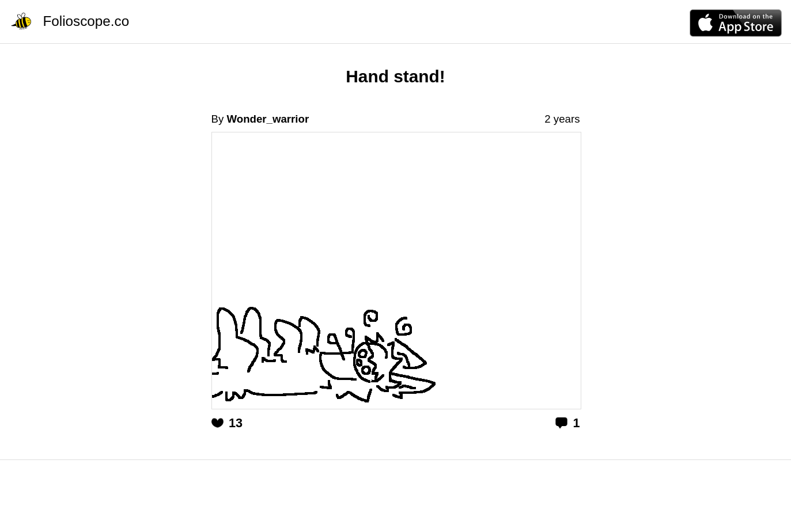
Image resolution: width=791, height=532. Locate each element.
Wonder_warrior (268, 119)
